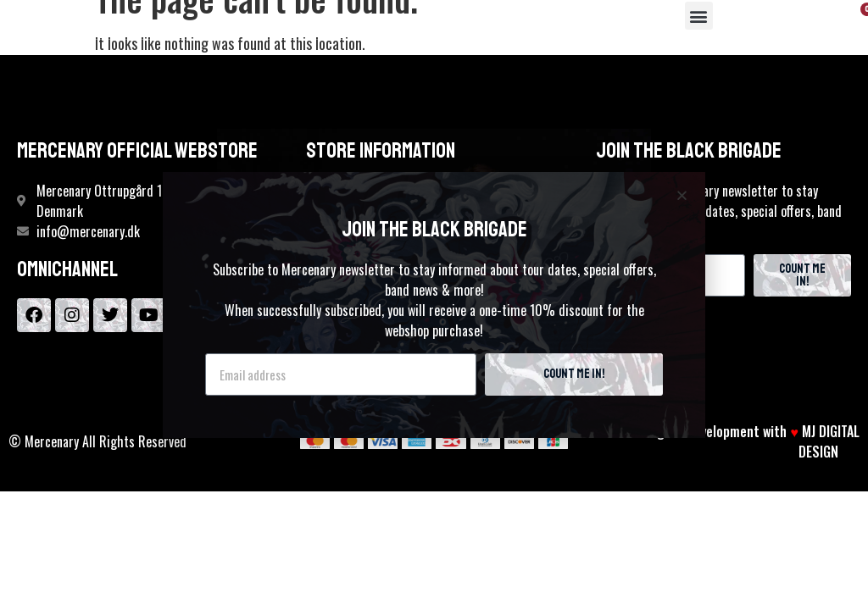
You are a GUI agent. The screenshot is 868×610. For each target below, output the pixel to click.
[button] (699, 16)
